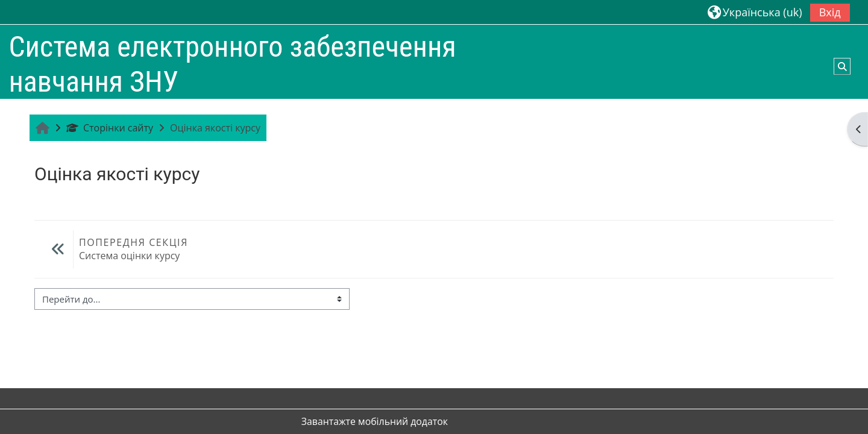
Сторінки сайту (110, 128)
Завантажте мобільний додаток (375, 421)
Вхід (830, 12)
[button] (755, 12)
